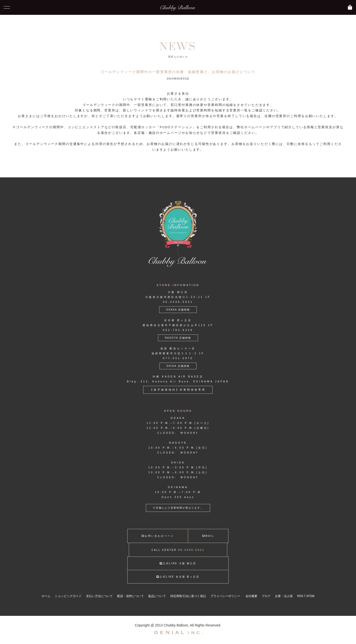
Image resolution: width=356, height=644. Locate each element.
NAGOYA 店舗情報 (178, 338)
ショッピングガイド (68, 596)
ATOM (310, 596)
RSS (300, 596)
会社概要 (251, 596)
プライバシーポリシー (225, 596)
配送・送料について (131, 596)
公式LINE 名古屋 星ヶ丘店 (178, 577)
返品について (157, 596)
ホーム (46, 596)
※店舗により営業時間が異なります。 (178, 508)
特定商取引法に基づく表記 (188, 596)
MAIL (208, 536)
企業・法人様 (284, 596)
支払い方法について (99, 596)
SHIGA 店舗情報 (178, 366)
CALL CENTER (178, 550)
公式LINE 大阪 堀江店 (178, 563)
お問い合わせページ (158, 536)
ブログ (266, 596)
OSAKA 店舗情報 (178, 310)
